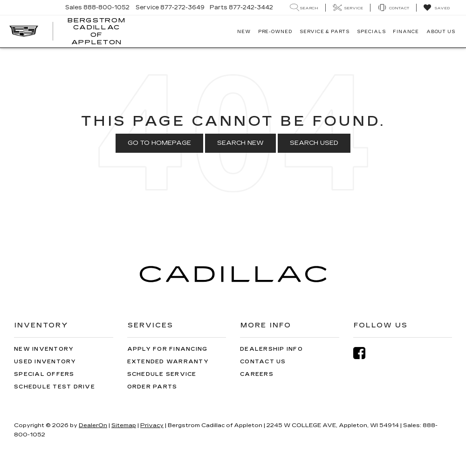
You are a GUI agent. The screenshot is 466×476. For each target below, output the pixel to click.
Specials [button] (371, 32)
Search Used (314, 143)
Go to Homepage (159, 143)
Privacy (152, 425)
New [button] (244, 32)
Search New (240, 143)
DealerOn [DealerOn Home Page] (93, 425)
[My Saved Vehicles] (436, 8)
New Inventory (44, 349)
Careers (257, 374)
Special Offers (44, 374)
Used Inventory (45, 362)
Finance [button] (406, 32)
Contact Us (263, 362)
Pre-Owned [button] (275, 32)
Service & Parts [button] (325, 32)
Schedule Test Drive (55, 387)
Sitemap (124, 425)
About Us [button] (441, 32)
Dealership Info (271, 349)
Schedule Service (162, 374)
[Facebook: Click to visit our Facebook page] (364, 353)
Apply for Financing (168, 349)
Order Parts (152, 387)
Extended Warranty (168, 362)
